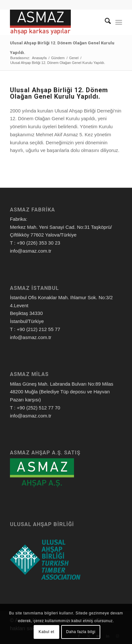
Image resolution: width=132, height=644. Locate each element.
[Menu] (119, 22)
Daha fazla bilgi (81, 632)
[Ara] (105, 22)
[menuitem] (105, 22)
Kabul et (47, 632)
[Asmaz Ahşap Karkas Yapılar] (55, 22)
